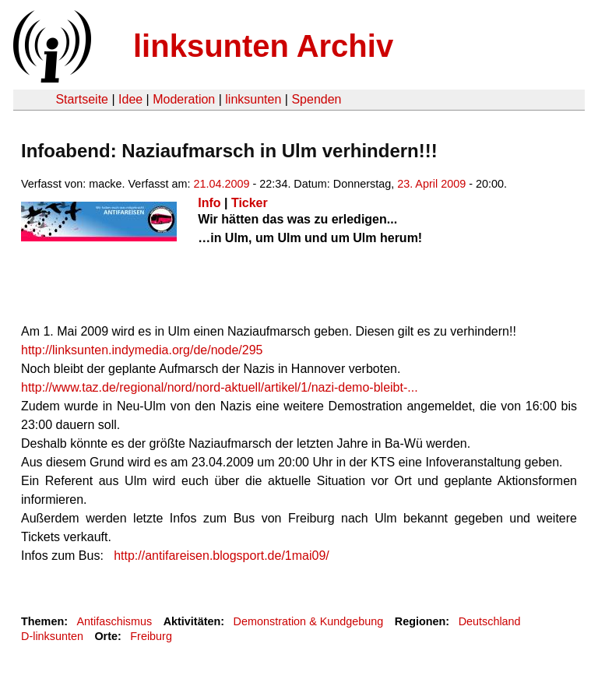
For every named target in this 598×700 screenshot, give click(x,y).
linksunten (253, 99)
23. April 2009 (431, 184)
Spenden (316, 99)
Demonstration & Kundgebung (309, 621)
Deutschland (490, 621)
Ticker (250, 203)
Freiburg (151, 636)
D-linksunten (52, 636)
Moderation (184, 99)
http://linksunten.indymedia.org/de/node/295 (142, 350)
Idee (130, 99)
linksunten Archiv (263, 46)
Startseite (82, 99)
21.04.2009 (222, 184)
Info (209, 203)
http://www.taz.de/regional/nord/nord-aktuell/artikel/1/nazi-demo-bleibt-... (220, 387)
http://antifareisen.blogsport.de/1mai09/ (222, 556)
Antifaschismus (114, 621)
